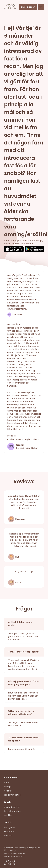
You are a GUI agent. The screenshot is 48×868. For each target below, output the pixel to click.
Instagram (9, 827)
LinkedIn (8, 836)
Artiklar (8, 791)
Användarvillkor (12, 807)
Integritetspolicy (12, 811)
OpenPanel (20, 853)
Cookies (8, 815)
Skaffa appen (28, 7)
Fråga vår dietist (12, 795)
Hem (6, 783)
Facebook (9, 832)
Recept (8, 787)
